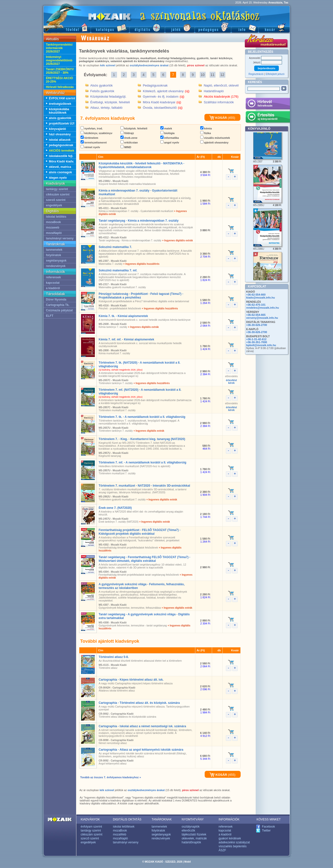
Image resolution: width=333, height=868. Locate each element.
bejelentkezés (266, 68)
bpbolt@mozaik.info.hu (261, 345)
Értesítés (268, 118)
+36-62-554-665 (256, 315)
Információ (245, 27)
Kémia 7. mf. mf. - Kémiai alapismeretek (126, 339)
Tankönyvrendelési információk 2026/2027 (59, 48)
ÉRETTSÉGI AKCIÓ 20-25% (60, 80)
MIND (126, 147)
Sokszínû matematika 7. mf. (118, 270)
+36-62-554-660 (256, 295)
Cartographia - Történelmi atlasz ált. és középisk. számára (139, 703)
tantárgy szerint (57, 189)
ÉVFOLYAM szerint (62, 98)
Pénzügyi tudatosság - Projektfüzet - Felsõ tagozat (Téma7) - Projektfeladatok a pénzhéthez (141, 296)
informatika (170, 138)
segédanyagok (56, 261)
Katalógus (110, 27)
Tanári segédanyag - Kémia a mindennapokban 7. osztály (139, 221)
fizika (206, 133)
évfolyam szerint (92, 827)
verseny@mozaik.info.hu (262, 318)
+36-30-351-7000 (257, 342)
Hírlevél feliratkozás (60, 87)
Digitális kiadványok (147, 27)
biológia (167, 133)
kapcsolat (53, 283)
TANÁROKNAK (162, 819)
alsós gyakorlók (60, 118)
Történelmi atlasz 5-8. (114, 657)
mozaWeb (120, 834)
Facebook (269, 827)
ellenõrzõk (189, 831)
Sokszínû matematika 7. (115, 247)
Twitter (266, 831)
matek (166, 128)
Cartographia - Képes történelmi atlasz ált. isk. (131, 680)
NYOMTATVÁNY (193, 819)
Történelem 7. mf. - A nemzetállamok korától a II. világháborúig (143, 462)
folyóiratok (54, 255)
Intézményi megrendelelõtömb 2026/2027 (59, 60)
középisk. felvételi (134, 128)
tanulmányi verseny (60, 238)
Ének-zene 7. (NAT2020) (115, 508)
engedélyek (54, 205)
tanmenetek (54, 250)
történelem (89, 138)
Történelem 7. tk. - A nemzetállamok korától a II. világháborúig (142, 417)
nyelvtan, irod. (92, 128)
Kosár (274, 27)
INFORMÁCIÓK (229, 819)
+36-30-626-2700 (257, 325)
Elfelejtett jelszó (275, 74)
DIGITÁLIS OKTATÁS (127, 819)
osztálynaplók (191, 827)
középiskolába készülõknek (59, 111)
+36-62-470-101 (256, 305)
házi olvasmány (60, 134)
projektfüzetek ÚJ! (62, 124)
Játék (180, 27)
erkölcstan (129, 142)
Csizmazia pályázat (59, 310)
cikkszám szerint (58, 195)
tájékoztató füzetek (194, 834)
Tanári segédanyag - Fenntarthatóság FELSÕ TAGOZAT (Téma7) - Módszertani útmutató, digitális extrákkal (145, 559)
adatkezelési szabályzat (234, 842)
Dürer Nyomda (56, 300)
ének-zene (129, 138)
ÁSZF (223, 850)
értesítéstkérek (231, 382)
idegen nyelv (58, 178)
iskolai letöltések (124, 827)
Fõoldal (67, 27)
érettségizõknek (60, 104)
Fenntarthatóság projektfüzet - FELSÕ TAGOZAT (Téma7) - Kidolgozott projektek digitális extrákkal (140, 532)
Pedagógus (213, 27)
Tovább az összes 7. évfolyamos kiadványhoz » (111, 777)
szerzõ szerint (56, 200)
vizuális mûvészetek (215, 138)
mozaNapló (54, 233)
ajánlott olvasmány (214, 142)
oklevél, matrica (60, 167)
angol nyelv (170, 142)
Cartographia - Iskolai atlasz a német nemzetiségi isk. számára (142, 726)
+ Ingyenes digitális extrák (177, 240)
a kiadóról (53, 288)
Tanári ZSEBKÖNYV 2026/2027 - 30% (60, 71)
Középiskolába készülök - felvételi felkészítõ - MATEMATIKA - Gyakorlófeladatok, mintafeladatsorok (142, 165)
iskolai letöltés (56, 217)
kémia (206, 128)
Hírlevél (268, 104)
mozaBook (54, 222)
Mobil (187, 862)
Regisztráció (256, 74)
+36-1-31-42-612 (256, 339)
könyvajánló (58, 129)
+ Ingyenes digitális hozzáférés (141, 264)
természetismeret (94, 142)
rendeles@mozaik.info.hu (263, 308)
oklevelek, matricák (194, 838)
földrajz (127, 133)
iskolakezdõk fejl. (61, 156)
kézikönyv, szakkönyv (97, 133)
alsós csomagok (60, 172)
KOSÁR (218, 118)
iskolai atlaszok (60, 140)
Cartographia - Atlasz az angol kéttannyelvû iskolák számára (141, 750)
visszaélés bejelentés (233, 846)
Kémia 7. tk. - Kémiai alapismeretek (123, 316)
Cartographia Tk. (58, 305)
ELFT (50, 316)
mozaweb (53, 228)
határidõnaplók (191, 842)
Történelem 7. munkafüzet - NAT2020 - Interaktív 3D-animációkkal (144, 486)
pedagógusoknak (61, 145)
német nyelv (90, 147)
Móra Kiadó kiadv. (62, 161)
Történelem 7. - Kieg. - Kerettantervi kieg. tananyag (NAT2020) (142, 439)
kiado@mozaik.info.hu (261, 298)
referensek (54, 277)
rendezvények (56, 266)
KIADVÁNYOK (90, 819)
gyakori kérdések (230, 838)
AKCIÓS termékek (62, 151)
